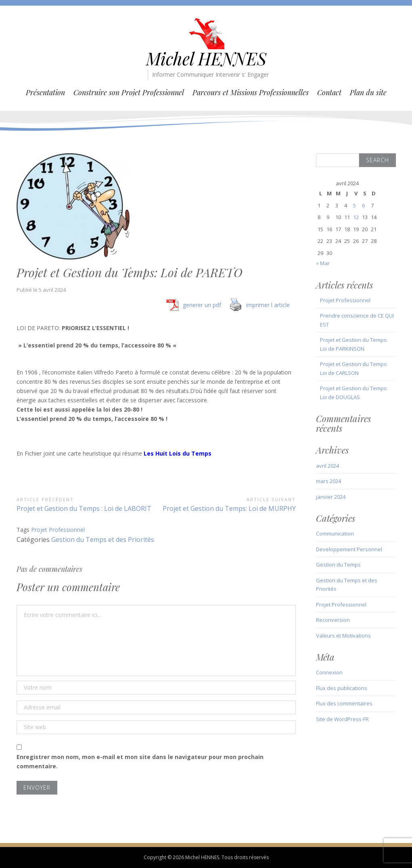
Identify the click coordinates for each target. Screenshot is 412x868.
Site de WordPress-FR (342, 719)
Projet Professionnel (58, 530)
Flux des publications (342, 688)
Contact (329, 92)
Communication (335, 533)
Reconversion (333, 620)
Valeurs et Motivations (343, 636)
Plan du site (368, 92)
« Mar (323, 263)
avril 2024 (327, 466)
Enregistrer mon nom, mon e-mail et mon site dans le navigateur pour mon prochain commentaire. (140, 761)
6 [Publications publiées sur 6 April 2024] (363, 205)
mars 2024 (328, 481)
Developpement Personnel (349, 549)
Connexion (329, 672)
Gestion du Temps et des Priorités (103, 540)
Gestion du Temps (338, 565)
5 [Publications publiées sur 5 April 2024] (354, 205)
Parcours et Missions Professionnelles (251, 92)
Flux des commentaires (344, 703)
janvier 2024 (331, 497)
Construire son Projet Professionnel (129, 92)
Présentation (45, 92)
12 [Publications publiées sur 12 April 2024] (356, 217)
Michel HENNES (206, 59)
